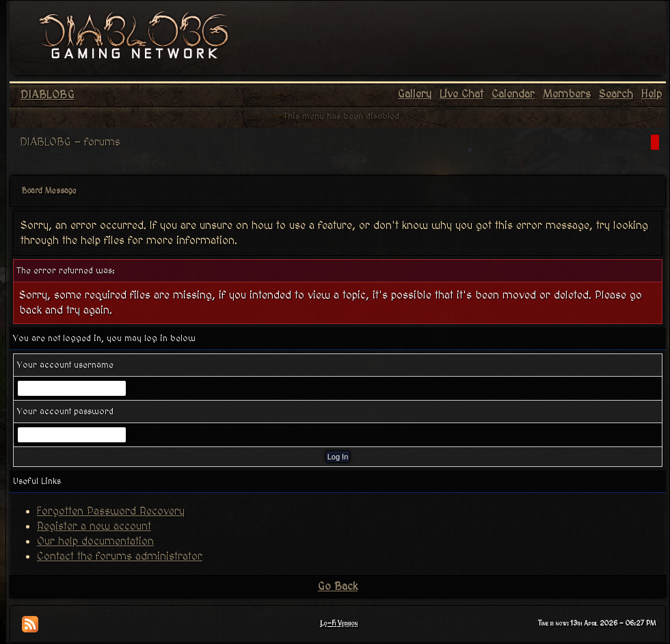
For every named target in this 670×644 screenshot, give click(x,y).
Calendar (513, 94)
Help (652, 94)
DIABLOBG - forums (70, 142)
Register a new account (94, 526)
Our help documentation (95, 541)
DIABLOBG (48, 95)
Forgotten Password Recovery (111, 511)
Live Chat (461, 94)
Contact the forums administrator (120, 556)
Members (567, 94)
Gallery (415, 94)
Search (616, 94)
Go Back (338, 587)
